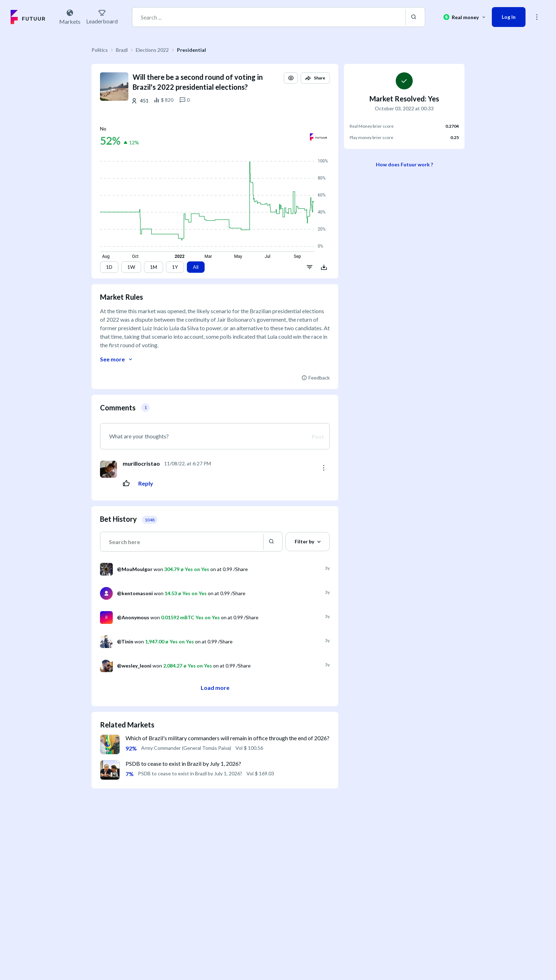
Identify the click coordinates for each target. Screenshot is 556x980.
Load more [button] (215, 688)
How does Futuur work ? (404, 164)
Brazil (122, 50)
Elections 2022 (152, 50)
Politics (100, 50)
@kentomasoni (135, 593)
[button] (291, 78)
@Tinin (125, 641)
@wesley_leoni (134, 666)
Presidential (191, 50)
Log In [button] (509, 17)
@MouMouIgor (135, 569)
